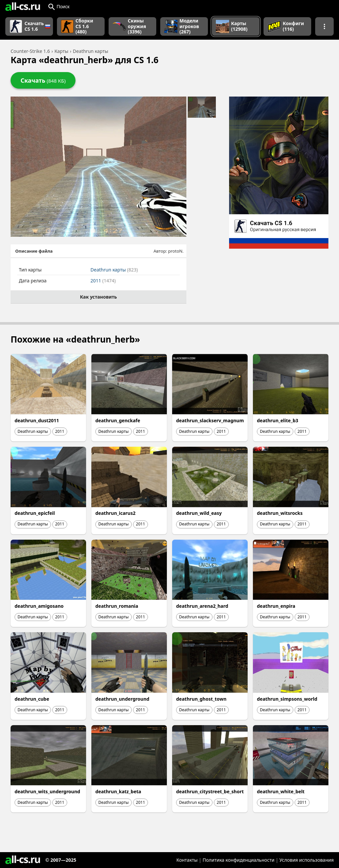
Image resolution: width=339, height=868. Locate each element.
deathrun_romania (117, 606)
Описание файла (34, 251)
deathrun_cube (32, 699)
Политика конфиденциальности (239, 860)
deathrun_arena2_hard (202, 606)
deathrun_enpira (276, 606)
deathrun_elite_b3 (278, 420)
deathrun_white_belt (281, 791)
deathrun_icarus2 (115, 513)
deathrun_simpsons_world (287, 699)
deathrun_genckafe (118, 420)
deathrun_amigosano (39, 606)
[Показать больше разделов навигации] (324, 26)
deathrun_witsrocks (280, 513)
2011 (103, 281)
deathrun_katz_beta (118, 791)
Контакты (187, 860)
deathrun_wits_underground (47, 791)
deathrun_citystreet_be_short (210, 791)
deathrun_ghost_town (201, 699)
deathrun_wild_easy (199, 513)
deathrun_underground (122, 699)
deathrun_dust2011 (37, 420)
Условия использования (307, 860)
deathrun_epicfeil (35, 513)
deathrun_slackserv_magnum (210, 420)
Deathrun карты (114, 270)
